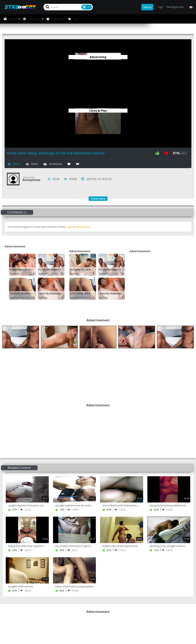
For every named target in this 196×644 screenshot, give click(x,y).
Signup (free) (83, 227)
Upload (147, 7)
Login (69, 227)
